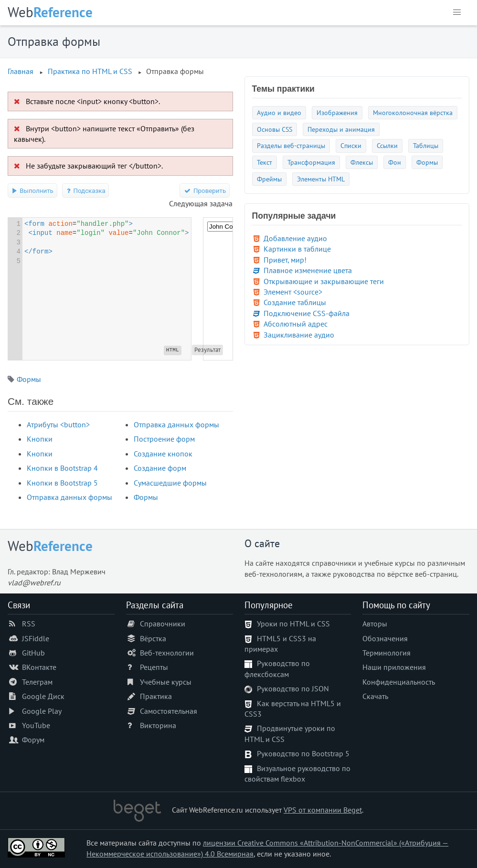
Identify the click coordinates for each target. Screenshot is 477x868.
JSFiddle (36, 638)
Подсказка (86, 191)
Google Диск (43, 696)
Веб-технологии (167, 653)
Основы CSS (275, 129)
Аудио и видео (279, 112)
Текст (265, 162)
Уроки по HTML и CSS (293, 624)
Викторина (158, 725)
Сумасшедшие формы (170, 483)
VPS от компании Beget (323, 810)
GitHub (33, 653)
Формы (29, 379)
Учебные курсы (166, 682)
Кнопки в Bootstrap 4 (62, 468)
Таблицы (426, 145)
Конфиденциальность (399, 682)
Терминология (387, 653)
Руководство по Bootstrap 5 (303, 753)
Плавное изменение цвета (308, 270)
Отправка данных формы (69, 497)
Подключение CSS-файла (307, 313)
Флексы (362, 162)
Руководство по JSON (293, 688)
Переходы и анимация (341, 129)
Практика (156, 696)
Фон (395, 162)
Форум (33, 740)
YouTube (36, 725)
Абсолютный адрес (296, 324)
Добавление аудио (295, 238)
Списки (351, 145)
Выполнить (32, 191)
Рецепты (154, 667)
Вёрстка (153, 638)
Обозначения (385, 638)
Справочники (163, 624)
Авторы (375, 624)
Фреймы (269, 179)
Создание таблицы (295, 302)
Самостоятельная (169, 711)
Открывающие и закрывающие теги (324, 281)
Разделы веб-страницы (291, 145)
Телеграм (37, 682)
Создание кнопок (163, 454)
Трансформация (311, 162)
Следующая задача (201, 203)
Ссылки (387, 145)
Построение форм (164, 439)
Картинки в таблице (297, 249)
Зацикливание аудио (299, 335)
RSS (29, 624)
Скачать (375, 696)
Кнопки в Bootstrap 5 (62, 483)
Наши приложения (394, 667)
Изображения (337, 112)
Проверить (204, 191)
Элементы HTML (321, 179)
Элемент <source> (293, 292)
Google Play (42, 711)
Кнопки (40, 439)
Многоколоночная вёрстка (413, 112)
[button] (457, 12)
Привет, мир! (285, 260)
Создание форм (160, 468)
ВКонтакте (39, 667)
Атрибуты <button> (58, 424)
